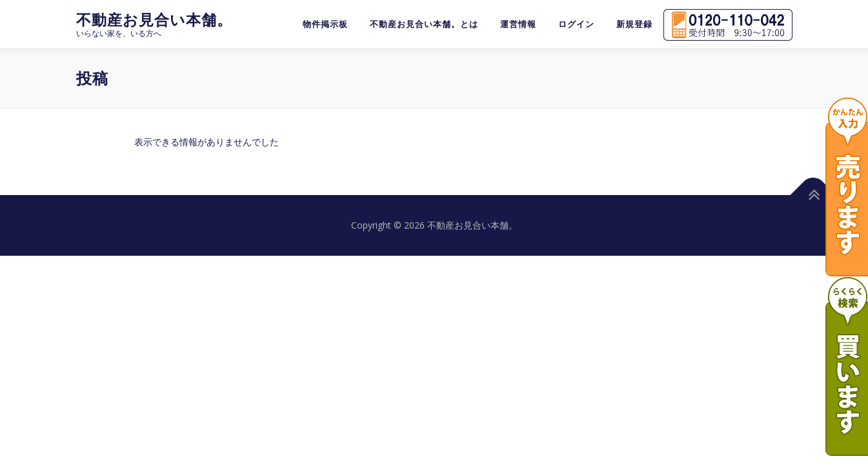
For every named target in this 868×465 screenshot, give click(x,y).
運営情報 (518, 24)
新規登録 (634, 24)
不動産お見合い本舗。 (154, 20)
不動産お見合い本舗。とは (424, 24)
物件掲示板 (325, 24)
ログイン (576, 24)
